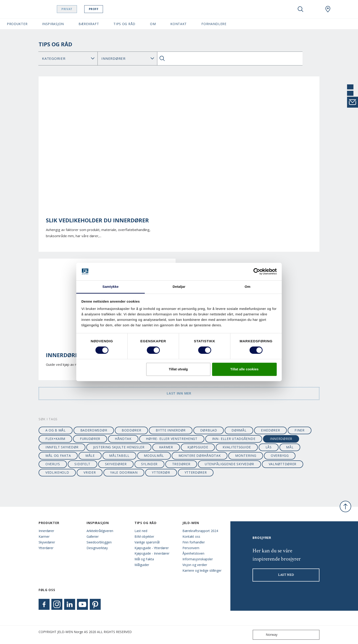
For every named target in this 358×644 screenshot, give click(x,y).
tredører (181, 464)
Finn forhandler (194, 542)
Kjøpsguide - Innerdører (152, 553)
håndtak (123, 439)
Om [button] (153, 24)
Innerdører (46, 531)
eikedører (270, 430)
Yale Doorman (124, 472)
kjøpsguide (198, 447)
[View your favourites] (314, 9)
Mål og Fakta (144, 559)
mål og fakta (58, 456)
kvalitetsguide (237, 447)
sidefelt (82, 464)
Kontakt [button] (179, 24)
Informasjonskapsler (198, 559)
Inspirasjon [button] (53, 24)
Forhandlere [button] (214, 24)
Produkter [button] (17, 24)
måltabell (119, 456)
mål (290, 447)
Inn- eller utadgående (234, 439)
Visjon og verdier (195, 565)
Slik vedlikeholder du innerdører (97, 220)
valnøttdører (283, 464)
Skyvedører (47, 542)
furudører (90, 439)
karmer (166, 447)
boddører (132, 430)
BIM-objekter (144, 536)
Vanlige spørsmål (147, 542)
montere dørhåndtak (200, 456)
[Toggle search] (300, 9)
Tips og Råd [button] (124, 24)
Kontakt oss (191, 536)
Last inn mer (179, 393)
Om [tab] (247, 287)
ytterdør (161, 472)
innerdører (281, 439)
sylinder (149, 464)
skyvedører (116, 464)
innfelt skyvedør (62, 447)
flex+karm (55, 439)
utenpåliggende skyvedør (229, 464)
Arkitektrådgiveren (100, 531)
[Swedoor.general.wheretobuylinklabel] (328, 9)
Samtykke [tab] (111, 287)
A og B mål (56, 430)
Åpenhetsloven (193, 553)
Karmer (44, 536)
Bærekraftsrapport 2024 (200, 531)
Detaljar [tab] (179, 287)
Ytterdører (46, 548)
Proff (105, 9)
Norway (266, 635)
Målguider (142, 565)
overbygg (280, 456)
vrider (90, 472)
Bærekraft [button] (89, 24)
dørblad (209, 430)
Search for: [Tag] (127, 58)
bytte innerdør (171, 430)
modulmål (154, 456)
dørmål (239, 430)
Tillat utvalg (178, 369)
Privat (79, 9)
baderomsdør (94, 430)
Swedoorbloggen (99, 542)
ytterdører (196, 472)
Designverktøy (97, 548)
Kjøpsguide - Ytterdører (152, 548)
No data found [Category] (68, 58)
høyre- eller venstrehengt (172, 439)
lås (269, 447)
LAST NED (286, 575)
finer (299, 430)
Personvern (191, 548)
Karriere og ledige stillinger (202, 570)
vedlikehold (57, 472)
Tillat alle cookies (244, 369)
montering (246, 456)
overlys (53, 464)
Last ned (141, 531)
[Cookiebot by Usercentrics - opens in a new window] (257, 272)
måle (90, 456)
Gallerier (93, 536)
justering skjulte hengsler (119, 447)
